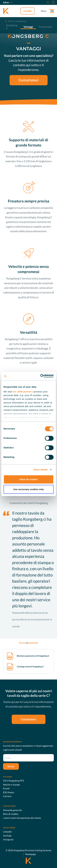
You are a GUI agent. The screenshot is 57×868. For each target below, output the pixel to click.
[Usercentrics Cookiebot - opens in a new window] (41, 376)
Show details (41, 470)
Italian (8, 2)
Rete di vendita (11, 814)
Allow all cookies (28, 479)
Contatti (28, 11)
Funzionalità (45, 27)
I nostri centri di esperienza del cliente (22, 818)
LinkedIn (7, 832)
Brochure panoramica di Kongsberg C (33, 656)
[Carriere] (44, 2)
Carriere (7, 796)
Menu (44, 11)
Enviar (11, 766)
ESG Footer (9, 792)
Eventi (6, 788)
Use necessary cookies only (28, 489)
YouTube (7, 836)
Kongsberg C (17, 21)
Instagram (8, 839)
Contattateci (29, 80)
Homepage (30, 854)
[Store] (47, 2)
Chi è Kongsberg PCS (13, 781)
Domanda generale (12, 810)
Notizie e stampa (11, 785)
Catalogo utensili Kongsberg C (30, 667)
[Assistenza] (53, 2)
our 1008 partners (23, 392)
